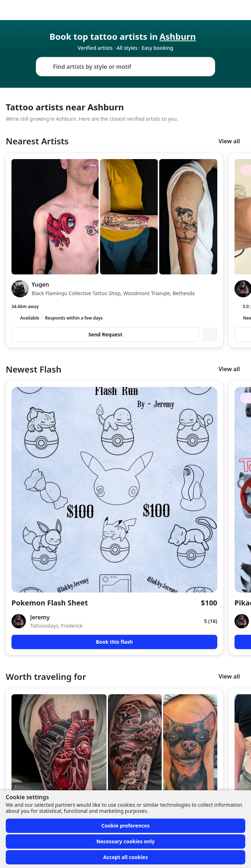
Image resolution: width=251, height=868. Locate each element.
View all (229, 141)
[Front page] (9, 10)
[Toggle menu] (238, 10)
